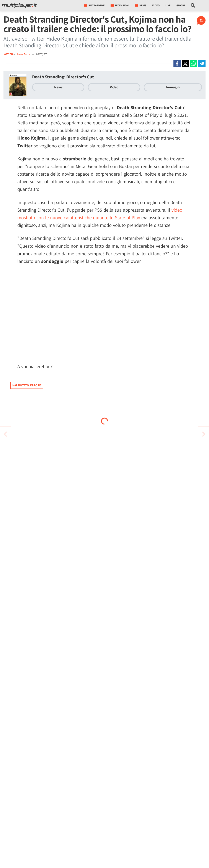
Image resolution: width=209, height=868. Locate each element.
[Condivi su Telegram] (202, 64)
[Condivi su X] (185, 64)
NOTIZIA (8, 54)
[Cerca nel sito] (193, 5)
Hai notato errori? (27, 385)
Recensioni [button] (120, 5)
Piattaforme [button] (95, 5)
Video (156, 5)
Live (168, 5)
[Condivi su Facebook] (177, 64)
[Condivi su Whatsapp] (194, 64)
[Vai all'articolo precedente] (204, 434)
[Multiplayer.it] (19, 5)
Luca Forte (24, 54)
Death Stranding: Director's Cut (63, 77)
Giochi (181, 5)
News (58, 87)
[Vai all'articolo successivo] (5, 434)
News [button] (141, 5)
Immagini (173, 87)
